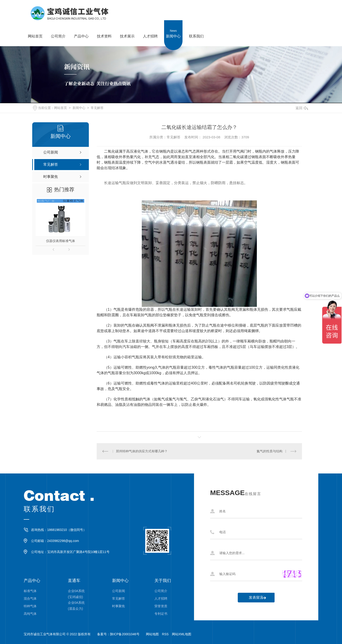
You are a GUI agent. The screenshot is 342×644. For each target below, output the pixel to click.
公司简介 (58, 29)
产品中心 (81, 29)
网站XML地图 (182, 634)
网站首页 (35, 29)
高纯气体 (30, 614)
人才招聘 (150, 29)
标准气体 (30, 591)
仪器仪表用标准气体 (61, 241)
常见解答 (97, 108)
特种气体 (30, 606)
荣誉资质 (161, 606)
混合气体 (30, 598)
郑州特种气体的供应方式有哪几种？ (142, 451)
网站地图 (152, 634)
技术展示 (127, 29)
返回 (302, 108)
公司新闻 (119, 591)
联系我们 (196, 29)
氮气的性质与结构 (270, 451)
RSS (165, 634)
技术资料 (104, 29)
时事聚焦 (119, 606)
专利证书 (161, 614)
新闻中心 (173, 29)
